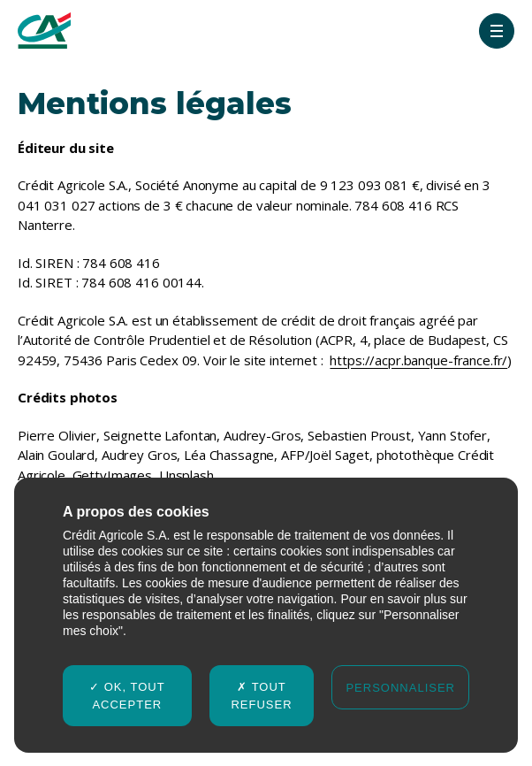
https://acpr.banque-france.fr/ (418, 360)
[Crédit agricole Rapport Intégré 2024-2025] (44, 31)
